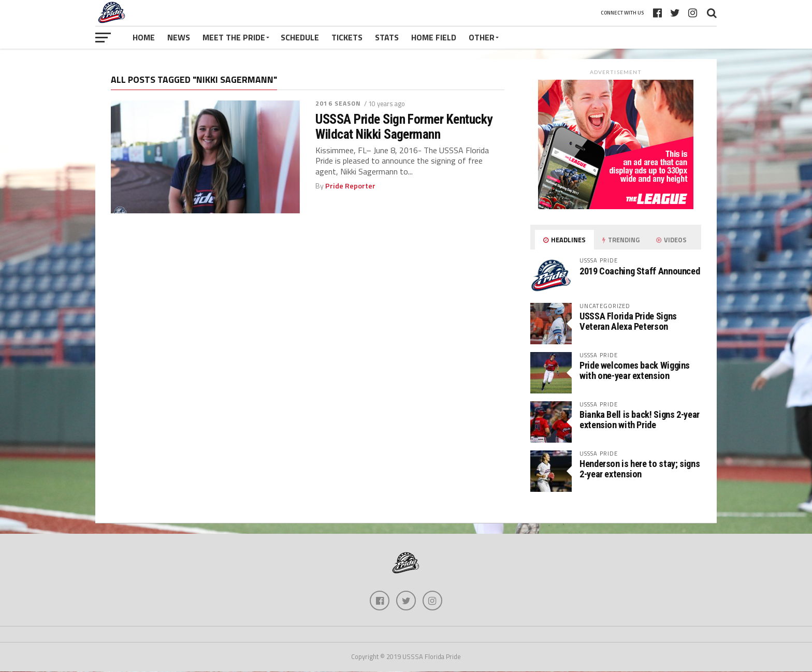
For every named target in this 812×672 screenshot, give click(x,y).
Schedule (300, 37)
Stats (387, 37)
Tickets (347, 37)
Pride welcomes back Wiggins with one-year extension (635, 370)
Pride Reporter (350, 186)
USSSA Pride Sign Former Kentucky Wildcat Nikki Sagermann (404, 126)
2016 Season (338, 103)
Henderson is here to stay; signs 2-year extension (640, 469)
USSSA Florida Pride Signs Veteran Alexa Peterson (628, 321)
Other (482, 37)
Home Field (434, 37)
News (179, 37)
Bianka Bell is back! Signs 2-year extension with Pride (640, 420)
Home (144, 37)
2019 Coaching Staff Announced (640, 271)
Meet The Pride (234, 37)
